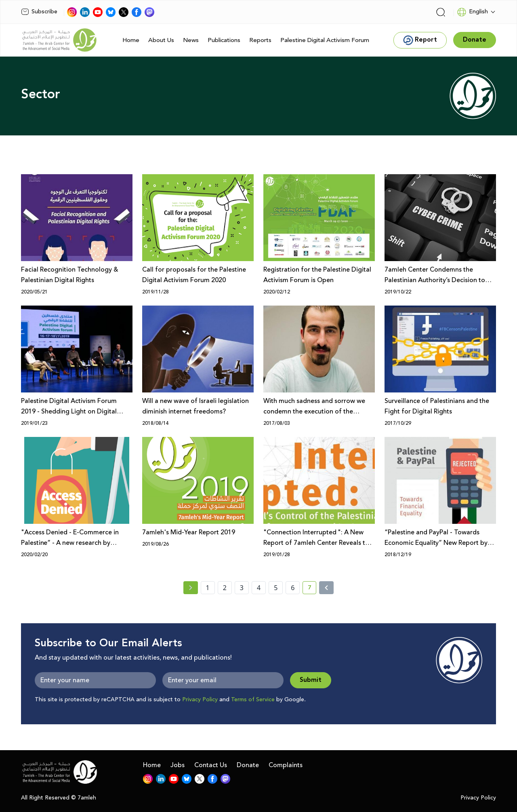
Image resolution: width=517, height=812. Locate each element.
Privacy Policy (200, 700)
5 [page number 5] (276, 588)
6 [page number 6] (293, 588)
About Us (161, 40)
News (191, 40)
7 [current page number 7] (312, 589)
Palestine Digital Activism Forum (325, 40)
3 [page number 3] (242, 588)
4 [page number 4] (259, 588)
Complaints (286, 765)
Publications (224, 40)
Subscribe (39, 12)
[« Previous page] (191, 588)
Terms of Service (253, 700)
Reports (260, 40)
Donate (248, 765)
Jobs (178, 765)
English (472, 12)
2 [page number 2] (225, 588)
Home (131, 40)
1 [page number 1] (208, 588)
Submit (311, 680)
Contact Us (211, 765)
